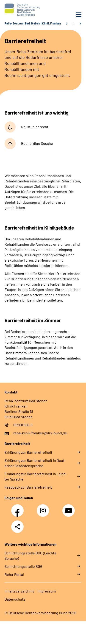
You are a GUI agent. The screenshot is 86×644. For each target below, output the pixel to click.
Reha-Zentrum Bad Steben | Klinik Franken (33, 23)
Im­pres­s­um (47, 591)
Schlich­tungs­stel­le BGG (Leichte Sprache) (31, 556)
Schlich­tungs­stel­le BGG (24, 566)
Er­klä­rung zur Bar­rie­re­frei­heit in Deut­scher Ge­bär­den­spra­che (35, 463)
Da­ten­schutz (15, 599)
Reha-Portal (14, 574)
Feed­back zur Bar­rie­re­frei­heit (28, 487)
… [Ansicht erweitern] (74, 23)
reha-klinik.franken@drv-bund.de (40, 433)
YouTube (69, 508)
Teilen (17, 527)
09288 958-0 (23, 425)
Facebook (19, 508)
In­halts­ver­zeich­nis (19, 591)
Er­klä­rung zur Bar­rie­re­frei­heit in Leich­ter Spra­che (36, 476)
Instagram (44, 508)
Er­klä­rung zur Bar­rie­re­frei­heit (28, 452)
